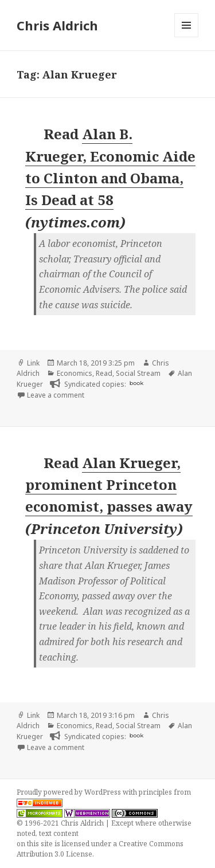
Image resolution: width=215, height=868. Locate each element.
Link (33, 363)
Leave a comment (56, 395)
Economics (75, 373)
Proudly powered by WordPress (70, 792)
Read (104, 373)
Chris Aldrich (57, 25)
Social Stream (138, 373)
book (136, 383)
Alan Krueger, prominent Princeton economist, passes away (109, 485)
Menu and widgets (187, 37)
